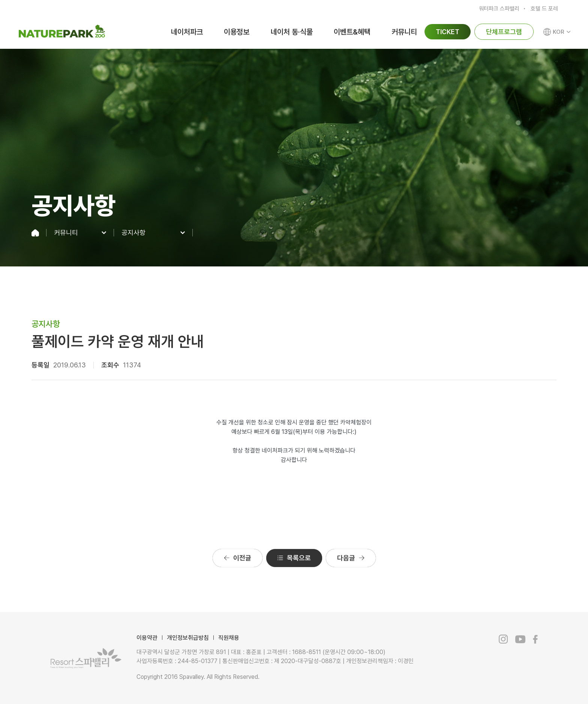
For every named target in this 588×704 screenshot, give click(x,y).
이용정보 (237, 32)
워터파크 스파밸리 (499, 9)
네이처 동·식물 (292, 32)
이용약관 (147, 638)
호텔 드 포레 (544, 9)
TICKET (448, 32)
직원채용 (229, 638)
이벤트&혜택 (352, 32)
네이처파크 (187, 32)
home (39, 233)
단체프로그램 (504, 32)
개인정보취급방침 (188, 638)
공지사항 (133, 233)
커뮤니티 (404, 32)
